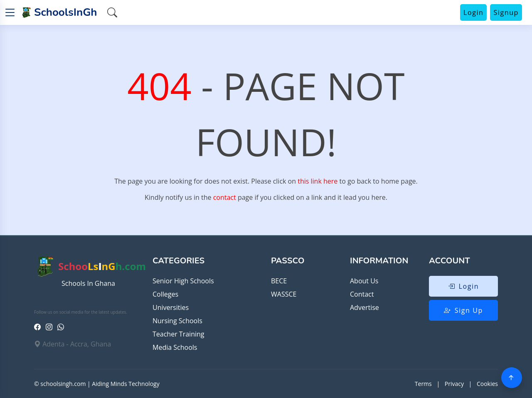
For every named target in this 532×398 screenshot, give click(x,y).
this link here (318, 181)
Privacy (454, 384)
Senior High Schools (183, 281)
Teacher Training (178, 334)
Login (474, 12)
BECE (279, 281)
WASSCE (284, 294)
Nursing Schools (177, 321)
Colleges (165, 294)
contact (225, 197)
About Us (364, 281)
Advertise (365, 307)
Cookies (487, 384)
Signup (506, 12)
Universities (171, 307)
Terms (423, 384)
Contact (362, 294)
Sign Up (463, 310)
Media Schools (175, 347)
